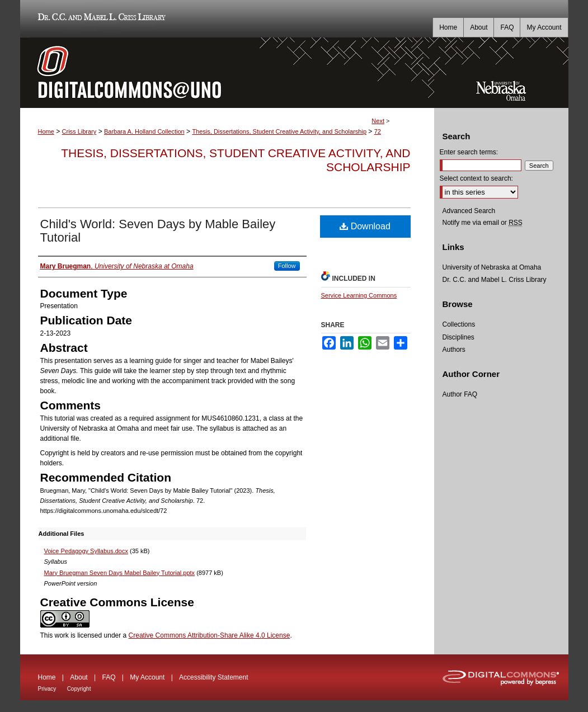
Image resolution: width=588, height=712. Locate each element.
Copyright (79, 689)
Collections (459, 324)
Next (378, 121)
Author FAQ (460, 394)
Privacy (47, 689)
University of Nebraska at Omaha (492, 267)
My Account (147, 677)
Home (46, 131)
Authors (454, 350)
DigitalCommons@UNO (227, 73)
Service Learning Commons (359, 295)
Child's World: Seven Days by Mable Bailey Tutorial (158, 231)
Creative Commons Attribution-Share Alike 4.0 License (210, 635)
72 (378, 131)
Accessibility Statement (213, 677)
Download (365, 226)
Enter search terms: (469, 152)
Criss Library (79, 131)
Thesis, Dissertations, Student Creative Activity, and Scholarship (279, 131)
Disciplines (458, 337)
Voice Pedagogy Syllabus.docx (86, 551)
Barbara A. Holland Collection (144, 131)
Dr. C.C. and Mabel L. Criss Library (100, 19)
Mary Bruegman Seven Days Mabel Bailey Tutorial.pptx (120, 573)
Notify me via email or (483, 223)
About (79, 677)
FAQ (109, 677)
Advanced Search (469, 211)
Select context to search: (476, 178)
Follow (287, 266)
